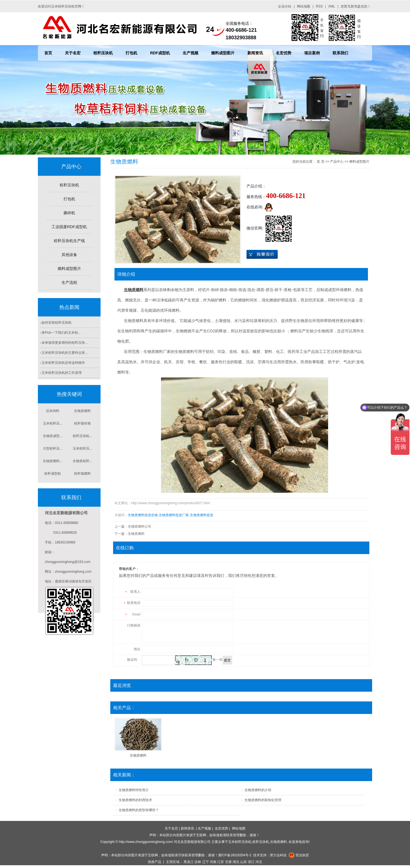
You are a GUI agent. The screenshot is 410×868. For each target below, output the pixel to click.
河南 (213, 862)
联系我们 (340, 53)
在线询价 (262, 254)
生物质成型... (53, 436)
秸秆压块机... (82, 436)
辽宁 (206, 862)
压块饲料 (53, 411)
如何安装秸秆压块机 (57, 323)
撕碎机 (69, 213)
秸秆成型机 (53, 474)
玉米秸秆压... (53, 423)
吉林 (198, 862)
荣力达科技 (278, 855)
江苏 (221, 862)
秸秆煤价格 (82, 423)
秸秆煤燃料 (82, 474)
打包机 (131, 53)
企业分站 (285, 6)
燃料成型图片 (223, 53)
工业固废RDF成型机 (69, 227)
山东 (243, 862)
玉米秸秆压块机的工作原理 (62, 373)
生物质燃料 (82, 411)
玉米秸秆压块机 (240, 842)
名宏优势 (284, 53)
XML (332, 6)
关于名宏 (73, 53)
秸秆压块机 (103, 53)
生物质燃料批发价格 (143, 515)
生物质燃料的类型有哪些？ (139, 810)
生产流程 (69, 282)
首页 (48, 53)
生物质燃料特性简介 (134, 790)
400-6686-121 (286, 196)
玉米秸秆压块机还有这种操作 (63, 363)
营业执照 (302, 855)
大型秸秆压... (53, 448)
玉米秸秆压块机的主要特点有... (65, 353)
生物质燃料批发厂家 (174, 515)
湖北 (236, 862)
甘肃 (228, 862)
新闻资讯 (255, 53)
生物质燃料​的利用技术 (135, 800)
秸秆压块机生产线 (69, 241)
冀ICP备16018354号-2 (235, 855)
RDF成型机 (160, 53)
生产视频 (191, 53)
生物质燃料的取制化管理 (263, 800)
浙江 (251, 862)
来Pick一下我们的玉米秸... (61, 333)
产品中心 (337, 162)
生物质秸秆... (82, 461)
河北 (259, 862)
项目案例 (312, 53)
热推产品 (155, 862)
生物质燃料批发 (202, 515)
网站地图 (304, 6)
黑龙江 (189, 862)
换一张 (218, 660)
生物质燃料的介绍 (258, 790)
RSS (319, 6)
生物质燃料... (53, 461)
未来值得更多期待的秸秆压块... (65, 343)
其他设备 (69, 255)
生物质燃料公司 (140, 526)
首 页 (320, 162)
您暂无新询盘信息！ (356, 6)
